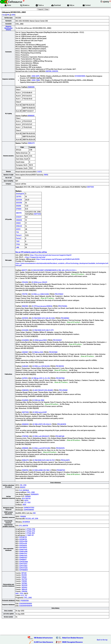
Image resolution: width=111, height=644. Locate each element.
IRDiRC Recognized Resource (72, 642)
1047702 (24, 579)
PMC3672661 (53, 352)
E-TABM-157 (30, 535)
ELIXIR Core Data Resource (44, 642)
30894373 (31, 143)
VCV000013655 (80, 76)
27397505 (25, 436)
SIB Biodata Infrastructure (43, 638)
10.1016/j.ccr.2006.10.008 (40, 294)
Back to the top (102, 640)
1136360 (24, 581)
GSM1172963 (23, 566)
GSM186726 (23, 539)
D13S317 (19, 217)
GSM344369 (23, 541)
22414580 (25, 330)
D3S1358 (19, 203)
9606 (46, 175)
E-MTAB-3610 (30, 533)
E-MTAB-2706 (30, 529)
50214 (26, 500)
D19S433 (19, 226)
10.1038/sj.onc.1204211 (39, 282)
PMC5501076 (60, 448)
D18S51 (18, 223)
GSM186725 (23, 537)
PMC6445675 (65, 460)
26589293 (31, 115)
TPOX (18, 244)
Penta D (19, 235)
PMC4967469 (60, 436)
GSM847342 (23, 553)
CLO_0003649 (24, 490)
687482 (24, 573)
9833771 (25, 270)
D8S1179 (19, 213)
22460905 (25, 340)
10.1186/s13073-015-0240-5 (42, 424)
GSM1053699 (23, 562)
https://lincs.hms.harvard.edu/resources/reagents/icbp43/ (51, 255)
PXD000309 (25, 600)
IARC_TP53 (19, 593)
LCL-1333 (27, 502)
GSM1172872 (23, 564)
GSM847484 (23, 556)
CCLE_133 (24, 595)
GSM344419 (23, 543)
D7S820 (19, 209)
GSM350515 (23, 545)
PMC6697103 (61, 470)
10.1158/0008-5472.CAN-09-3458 (43, 318)
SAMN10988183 (29, 510)
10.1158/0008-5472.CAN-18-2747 (44, 460)
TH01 (18, 241)
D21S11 (18, 229)
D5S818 (19, 206)
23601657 (25, 352)
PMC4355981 (63, 390)
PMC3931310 (60, 366)
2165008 (24, 591)
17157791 (25, 294)
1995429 (24, 589)
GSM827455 (23, 549)
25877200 (90, 187)
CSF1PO (19, 196)
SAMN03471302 (29, 507)
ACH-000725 (26, 498)
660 (34, 513)
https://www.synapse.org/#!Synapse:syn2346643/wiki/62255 (58, 259)
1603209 (24, 585)
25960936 (31, 87)
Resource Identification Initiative (8, 28)
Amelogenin (20, 193)
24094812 (25, 366)
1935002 (24, 587)
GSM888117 (23, 560)
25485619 (25, 400)
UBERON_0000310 (52, 71)
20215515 (25, 318)
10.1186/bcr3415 (38, 352)
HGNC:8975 (36, 76)
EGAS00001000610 (25, 603)
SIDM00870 (35, 494)
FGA (17, 232)
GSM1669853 (23, 570)
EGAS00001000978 (26, 606)
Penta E (19, 238)
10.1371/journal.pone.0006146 (42, 306)
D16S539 (19, 220)
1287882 (24, 583)
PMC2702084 (63, 306)
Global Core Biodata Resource (73, 638)
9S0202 (23, 487)
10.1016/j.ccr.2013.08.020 (41, 366)
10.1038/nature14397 (40, 412)
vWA (18, 247)
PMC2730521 (59, 294)
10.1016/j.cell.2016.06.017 (41, 436)
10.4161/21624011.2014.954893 (43, 390)
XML (8, 15)
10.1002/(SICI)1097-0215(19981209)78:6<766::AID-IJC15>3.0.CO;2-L (54, 270)
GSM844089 (23, 551)
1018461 (24, 577)
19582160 (25, 306)
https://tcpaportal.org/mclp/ (35, 257)
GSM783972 (23, 547)
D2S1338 (19, 200)
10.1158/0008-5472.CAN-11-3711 (43, 330)
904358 (24, 575)
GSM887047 (23, 558)
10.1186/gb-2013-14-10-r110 (41, 378)
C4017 (39, 172)
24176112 (25, 378)
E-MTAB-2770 (30, 531)
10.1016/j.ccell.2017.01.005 (41, 448)
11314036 (25, 282)
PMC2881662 (65, 318)
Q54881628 (26, 522)
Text (4, 15)
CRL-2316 (23, 485)
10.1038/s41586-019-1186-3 (41, 470)
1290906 (28, 496)
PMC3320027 (57, 340)
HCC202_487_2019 (32, 518)
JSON (13, 15)
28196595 (25, 448)
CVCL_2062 (31, 492)
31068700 (25, 470)
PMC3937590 (60, 378)
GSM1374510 (23, 568)
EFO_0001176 (24, 526)
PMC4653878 (62, 424)
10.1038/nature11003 (40, 340)
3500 (24, 504)
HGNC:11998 (36, 80)
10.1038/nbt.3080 (38, 400)
